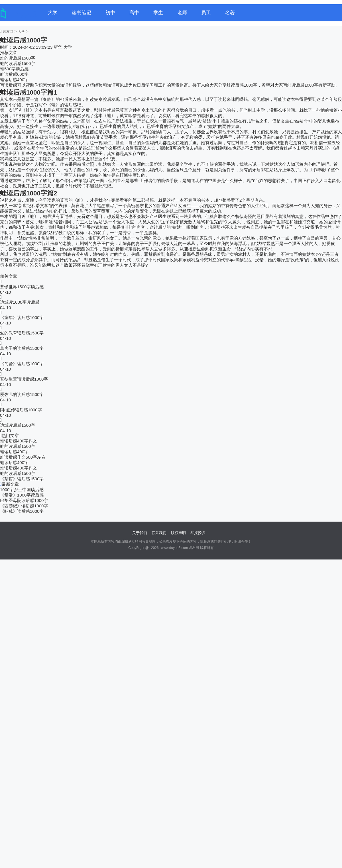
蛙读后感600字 (14, 74)
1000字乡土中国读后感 (22, 490)
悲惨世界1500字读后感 (22, 287)
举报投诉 (198, 533)
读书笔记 (82, 13)
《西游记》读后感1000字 (24, 506)
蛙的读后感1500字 (18, 58)
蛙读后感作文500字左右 (23, 457)
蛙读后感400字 (14, 80)
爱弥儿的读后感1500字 (22, 394)
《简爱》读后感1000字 (22, 364)
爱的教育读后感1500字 (22, 333)
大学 (53, 13)
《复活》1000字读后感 (22, 495)
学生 (158, 13)
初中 (110, 13)
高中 (134, 13)
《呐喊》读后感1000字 (22, 511)
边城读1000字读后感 (20, 302)
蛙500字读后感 (14, 69)
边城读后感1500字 (18, 425)
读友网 (8, 32)
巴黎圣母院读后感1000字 (24, 500)
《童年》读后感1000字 (22, 317)
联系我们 (159, 533)
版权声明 (178, 533)
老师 (182, 13)
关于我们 (140, 533)
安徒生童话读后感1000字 (24, 379)
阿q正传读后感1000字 (21, 410)
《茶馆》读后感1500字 (22, 479)
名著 (230, 13)
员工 (206, 13)
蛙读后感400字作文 (19, 441)
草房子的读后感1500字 (22, 348)
